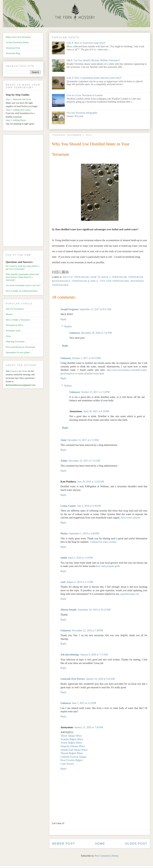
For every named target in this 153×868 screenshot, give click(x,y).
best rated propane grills (108, 566)
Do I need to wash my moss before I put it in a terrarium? (22, 267)
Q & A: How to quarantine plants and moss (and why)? (94, 78)
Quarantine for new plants (18, 352)
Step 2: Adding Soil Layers (18, 110)
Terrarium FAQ (13, 48)
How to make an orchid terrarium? (22, 291)
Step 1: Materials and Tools (18, 99)
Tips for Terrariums (114, 281)
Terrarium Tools (13, 331)
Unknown (75, 333)
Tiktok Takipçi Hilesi (71, 736)
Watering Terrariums (15, 341)
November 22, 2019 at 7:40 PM (88, 631)
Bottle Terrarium (76, 277)
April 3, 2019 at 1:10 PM (80, 558)
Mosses (9, 314)
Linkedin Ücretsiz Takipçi (73, 757)
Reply (63, 319)
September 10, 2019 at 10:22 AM (94, 610)
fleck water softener (131, 518)
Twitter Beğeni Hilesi (71, 743)
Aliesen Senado (69, 610)
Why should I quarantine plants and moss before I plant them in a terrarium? (22, 277)
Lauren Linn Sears (19, 371)
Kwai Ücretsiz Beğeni (72, 760)
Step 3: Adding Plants (16, 120)
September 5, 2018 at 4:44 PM (84, 534)
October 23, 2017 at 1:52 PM (95, 392)
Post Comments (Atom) (106, 856)
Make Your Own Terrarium (18, 37)
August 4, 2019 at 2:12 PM (80, 582)
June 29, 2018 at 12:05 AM (90, 482)
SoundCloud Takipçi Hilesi (74, 750)
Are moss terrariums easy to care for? (23, 285)
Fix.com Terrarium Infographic (82, 113)
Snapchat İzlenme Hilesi (73, 746)
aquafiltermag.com (130, 594)
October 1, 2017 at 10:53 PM (86, 358)
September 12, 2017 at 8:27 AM (95, 309)
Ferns (8, 336)
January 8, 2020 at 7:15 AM (94, 655)
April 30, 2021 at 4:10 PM (96, 411)
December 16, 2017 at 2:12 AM (83, 440)
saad (63, 582)
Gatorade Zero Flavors (73, 679)
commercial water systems (103, 542)
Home (100, 844)
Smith (64, 558)
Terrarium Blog (13, 53)
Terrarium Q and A (85, 281)
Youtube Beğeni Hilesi (72, 739)
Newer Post (64, 844)
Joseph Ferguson (69, 309)
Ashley (64, 461)
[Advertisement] (24, 191)
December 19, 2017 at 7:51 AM (84, 461)
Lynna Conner (68, 506)
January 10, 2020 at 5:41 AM (100, 679)
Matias (64, 534)
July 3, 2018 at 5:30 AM (89, 506)
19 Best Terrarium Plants (17, 42)
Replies (68, 327)
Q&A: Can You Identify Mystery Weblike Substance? (93, 60)
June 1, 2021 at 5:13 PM (84, 703)
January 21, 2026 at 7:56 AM (89, 727)
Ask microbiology (70, 655)
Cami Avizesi (67, 764)
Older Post (136, 844)
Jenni (63, 440)
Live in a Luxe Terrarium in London (85, 95)
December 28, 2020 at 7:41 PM (96, 333)
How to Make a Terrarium (109, 277)
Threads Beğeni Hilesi (72, 753)
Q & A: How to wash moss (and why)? (86, 43)
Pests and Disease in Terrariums (20, 347)
